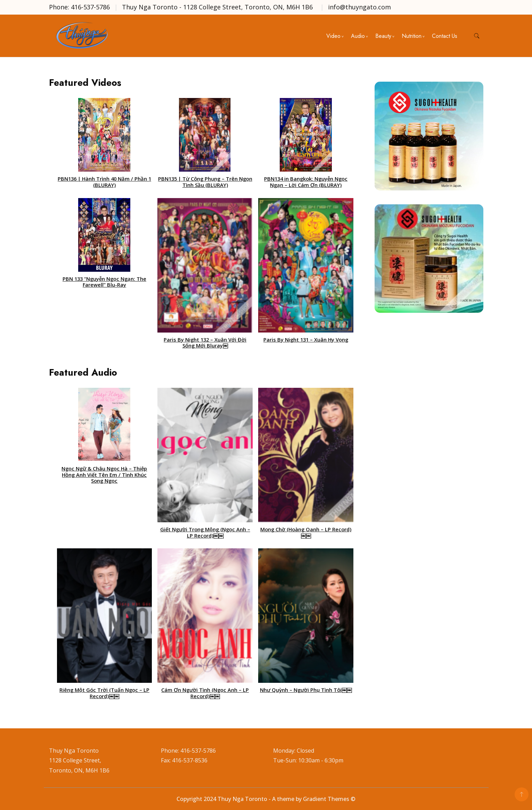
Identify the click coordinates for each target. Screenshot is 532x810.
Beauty (383, 36)
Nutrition (412, 36)
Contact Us (445, 36)
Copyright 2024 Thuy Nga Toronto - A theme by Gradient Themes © (266, 799)
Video (333, 36)
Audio (358, 36)
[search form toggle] (477, 36)
